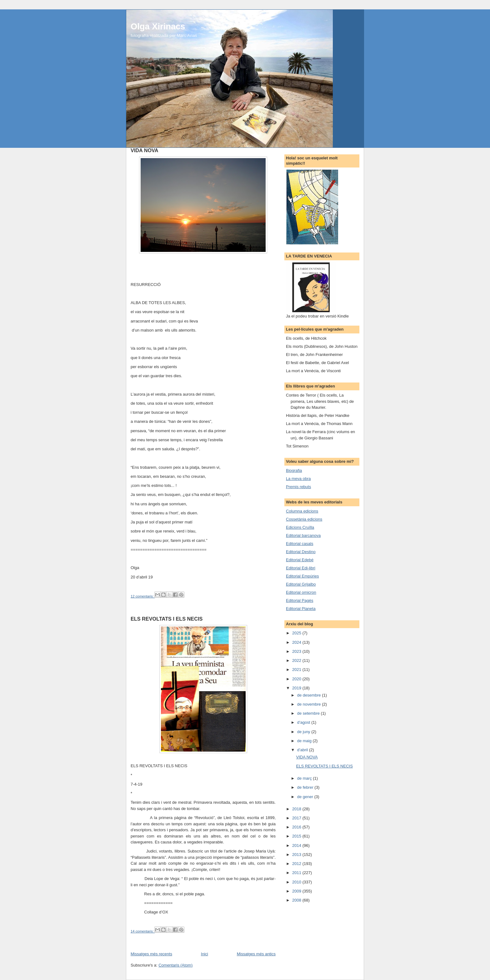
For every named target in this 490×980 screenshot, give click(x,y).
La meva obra (298, 479)
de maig (305, 741)
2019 (297, 688)
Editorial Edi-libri (301, 568)
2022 (297, 660)
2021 (297, 670)
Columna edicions (302, 511)
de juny (304, 732)
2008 (297, 900)
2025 (297, 633)
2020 (297, 679)
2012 (297, 864)
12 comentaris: (143, 596)
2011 (297, 873)
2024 (297, 642)
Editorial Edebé (300, 560)
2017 (297, 818)
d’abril (303, 750)
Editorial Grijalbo (301, 584)
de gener (306, 797)
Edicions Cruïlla (300, 527)
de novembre (310, 704)
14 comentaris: (143, 931)
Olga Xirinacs (158, 26)
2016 (297, 827)
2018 (297, 809)
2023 (297, 651)
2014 (297, 845)
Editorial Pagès (300, 600)
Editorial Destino (301, 552)
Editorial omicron (301, 592)
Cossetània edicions (304, 519)
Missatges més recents (151, 954)
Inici (205, 954)
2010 (297, 882)
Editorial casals (300, 544)
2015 (297, 836)
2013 (297, 855)
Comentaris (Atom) (175, 965)
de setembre (309, 713)
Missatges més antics (256, 954)
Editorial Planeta (301, 609)
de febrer (306, 787)
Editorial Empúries (302, 576)
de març (305, 778)
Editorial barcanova (303, 535)
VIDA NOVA (144, 150)
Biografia (294, 470)
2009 (297, 891)
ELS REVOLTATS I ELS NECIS (167, 619)
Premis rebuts (298, 487)
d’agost (304, 722)
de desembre (310, 695)
